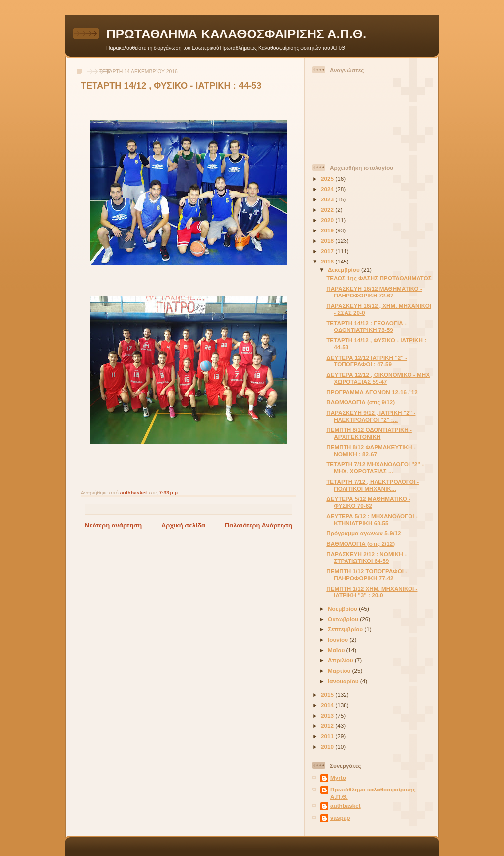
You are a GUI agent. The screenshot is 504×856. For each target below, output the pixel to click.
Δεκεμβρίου (345, 270)
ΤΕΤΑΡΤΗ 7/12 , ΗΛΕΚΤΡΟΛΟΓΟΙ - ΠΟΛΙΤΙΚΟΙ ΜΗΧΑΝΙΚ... (373, 485)
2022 (328, 210)
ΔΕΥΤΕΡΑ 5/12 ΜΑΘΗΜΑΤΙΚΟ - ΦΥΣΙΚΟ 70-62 (368, 502)
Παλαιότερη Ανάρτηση (259, 525)
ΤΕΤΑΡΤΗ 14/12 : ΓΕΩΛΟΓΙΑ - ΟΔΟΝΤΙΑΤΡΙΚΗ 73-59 (366, 326)
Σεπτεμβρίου (346, 629)
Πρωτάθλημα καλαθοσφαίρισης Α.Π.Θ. (373, 793)
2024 (328, 189)
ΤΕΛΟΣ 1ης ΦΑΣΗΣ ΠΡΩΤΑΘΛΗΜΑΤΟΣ (379, 278)
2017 (328, 251)
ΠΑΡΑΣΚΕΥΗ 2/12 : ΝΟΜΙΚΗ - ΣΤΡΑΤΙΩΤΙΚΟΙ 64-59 (366, 557)
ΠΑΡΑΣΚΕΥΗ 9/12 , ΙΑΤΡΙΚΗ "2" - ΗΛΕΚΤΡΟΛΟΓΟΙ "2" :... (371, 416)
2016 (328, 261)
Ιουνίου (339, 640)
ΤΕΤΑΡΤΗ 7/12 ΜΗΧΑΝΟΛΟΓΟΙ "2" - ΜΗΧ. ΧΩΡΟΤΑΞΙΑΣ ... (375, 468)
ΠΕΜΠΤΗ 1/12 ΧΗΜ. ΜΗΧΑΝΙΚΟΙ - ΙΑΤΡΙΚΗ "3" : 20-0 (372, 592)
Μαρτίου (340, 671)
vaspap (340, 817)
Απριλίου (341, 660)
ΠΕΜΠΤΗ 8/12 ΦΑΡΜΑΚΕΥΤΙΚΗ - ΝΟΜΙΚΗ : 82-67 (371, 450)
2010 (328, 746)
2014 (328, 705)
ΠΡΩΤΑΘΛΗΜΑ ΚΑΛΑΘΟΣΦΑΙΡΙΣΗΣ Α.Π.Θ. (236, 34)
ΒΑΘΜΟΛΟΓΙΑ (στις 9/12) (361, 402)
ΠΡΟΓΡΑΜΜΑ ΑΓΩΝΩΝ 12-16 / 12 (372, 392)
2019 (328, 230)
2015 (328, 695)
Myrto (338, 777)
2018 (328, 241)
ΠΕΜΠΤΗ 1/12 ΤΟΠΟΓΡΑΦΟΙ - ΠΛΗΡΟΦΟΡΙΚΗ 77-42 (367, 575)
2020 (328, 220)
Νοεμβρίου (343, 609)
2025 (328, 179)
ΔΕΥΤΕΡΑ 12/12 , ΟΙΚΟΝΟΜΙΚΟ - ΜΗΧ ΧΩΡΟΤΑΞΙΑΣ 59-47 (378, 378)
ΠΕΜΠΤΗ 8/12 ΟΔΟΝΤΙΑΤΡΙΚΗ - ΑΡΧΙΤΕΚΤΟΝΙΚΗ (369, 433)
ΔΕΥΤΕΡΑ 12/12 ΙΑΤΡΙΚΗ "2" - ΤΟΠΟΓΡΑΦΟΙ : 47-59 (367, 361)
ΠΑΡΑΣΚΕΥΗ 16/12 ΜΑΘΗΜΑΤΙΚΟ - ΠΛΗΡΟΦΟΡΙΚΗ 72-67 (374, 292)
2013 (328, 715)
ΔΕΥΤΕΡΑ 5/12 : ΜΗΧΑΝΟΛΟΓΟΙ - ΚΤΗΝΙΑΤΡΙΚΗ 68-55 (372, 519)
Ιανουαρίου (344, 681)
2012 (328, 726)
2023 (328, 199)
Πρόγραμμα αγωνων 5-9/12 (363, 533)
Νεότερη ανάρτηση (113, 525)
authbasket (346, 806)
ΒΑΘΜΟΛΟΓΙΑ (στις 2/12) (361, 543)
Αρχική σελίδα (183, 525)
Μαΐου (337, 650)
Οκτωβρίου (344, 619)
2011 (328, 736)
